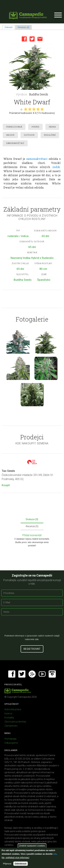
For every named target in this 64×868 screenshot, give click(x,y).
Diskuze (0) (32, 519)
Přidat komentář (32, 535)
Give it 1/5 (26, 109)
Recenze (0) (32, 526)
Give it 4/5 (38, 109)
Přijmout (7, 864)
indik (56, 167)
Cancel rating (21, 109)
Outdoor (29, 135)
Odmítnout (21, 864)
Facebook (24, 39)
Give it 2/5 (30, 109)
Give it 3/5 (34, 109)
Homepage (10, 739)
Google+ (32, 674)
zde (55, 854)
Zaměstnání (11, 726)
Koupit (6, 485)
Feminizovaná (14, 127)
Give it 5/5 (42, 109)
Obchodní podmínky (15, 722)
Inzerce (8, 713)
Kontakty (9, 718)
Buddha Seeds (39, 94)
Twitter (32, 39)
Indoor (10, 135)
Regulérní (50, 135)
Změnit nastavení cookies (32, 846)
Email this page (40, 39)
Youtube (42, 674)
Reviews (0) (24, 27)
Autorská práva (13, 709)
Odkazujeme (11, 743)
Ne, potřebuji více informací (15, 857)
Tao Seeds (8, 471)
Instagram (52, 674)
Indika (52, 127)
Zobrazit (10, 27)
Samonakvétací (15, 143)
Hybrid (35, 127)
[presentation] (32, 626)
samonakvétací (37, 159)
